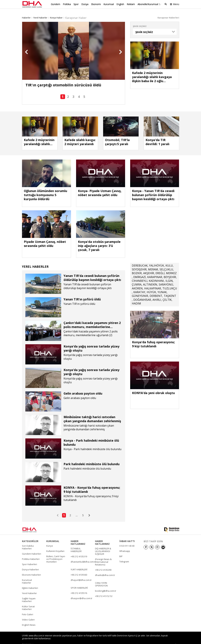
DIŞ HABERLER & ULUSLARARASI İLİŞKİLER (103, 546)
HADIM (136, 298)
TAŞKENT (170, 291)
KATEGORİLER (30, 536)
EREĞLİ (160, 268)
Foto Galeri (28, 609)
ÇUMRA (137, 279)
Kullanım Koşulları (55, 546)
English (120, 4)
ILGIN (169, 275)
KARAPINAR (155, 272)
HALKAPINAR (153, 283)
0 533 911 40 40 (127, 540)
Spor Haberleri (29, 559)
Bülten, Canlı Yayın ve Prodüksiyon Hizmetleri (56, 554)
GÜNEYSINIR (140, 291)
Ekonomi (96, 4)
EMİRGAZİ (140, 272)
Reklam (131, 4)
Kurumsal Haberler (27, 576)
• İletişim (139, 639)
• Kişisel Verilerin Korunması (159, 639)
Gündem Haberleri (32, 548)
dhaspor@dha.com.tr (81, 593)
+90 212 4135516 (79, 588)
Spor (76, 4)
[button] (26, 47)
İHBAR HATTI (127, 536)
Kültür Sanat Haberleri (28, 602)
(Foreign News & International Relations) (103, 556)
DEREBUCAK (140, 260)
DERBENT (156, 291)
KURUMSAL (53, 536)
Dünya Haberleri (30, 564)
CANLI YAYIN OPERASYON (101, 579)
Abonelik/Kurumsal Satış (151, 4)
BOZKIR (137, 268)
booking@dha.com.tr (106, 585)
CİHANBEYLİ (140, 275)
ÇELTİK (167, 294)
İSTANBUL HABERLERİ (76, 544)
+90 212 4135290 (103, 564)
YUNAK (162, 287)
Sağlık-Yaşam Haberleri (29, 594)
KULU (169, 260)
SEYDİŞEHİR (139, 264)
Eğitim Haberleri (30, 583)
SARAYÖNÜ (166, 279)
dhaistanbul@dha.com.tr (83, 556)
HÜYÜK (151, 287)
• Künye (129, 639)
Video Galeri (28, 614)
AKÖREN (137, 283)
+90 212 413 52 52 (104, 591)
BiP (121, 551)
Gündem (56, 4)
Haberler (26, 12)
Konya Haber (56, 12)
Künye (50, 540)
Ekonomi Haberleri (31, 569)
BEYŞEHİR (170, 272)
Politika (67, 4)
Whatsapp (125, 546)
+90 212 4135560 (79, 569)
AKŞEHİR (149, 268)
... (77, 510)
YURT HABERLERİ (79, 564)
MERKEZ (171, 268)
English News (29, 619)
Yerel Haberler (40, 12)
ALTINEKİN (150, 279)
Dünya (85, 4)
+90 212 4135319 (79, 551)
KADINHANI (156, 275)
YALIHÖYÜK (157, 260)
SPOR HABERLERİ (79, 582)
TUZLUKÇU (170, 283)
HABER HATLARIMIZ (78, 537)
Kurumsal (109, 4)
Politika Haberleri (31, 554)
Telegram (124, 556)
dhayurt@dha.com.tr (81, 575)
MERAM (153, 264)
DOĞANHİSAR (142, 294)
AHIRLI (157, 294)
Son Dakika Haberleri (28, 542)
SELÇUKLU (166, 264)
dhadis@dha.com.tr (105, 570)
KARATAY (139, 287)
